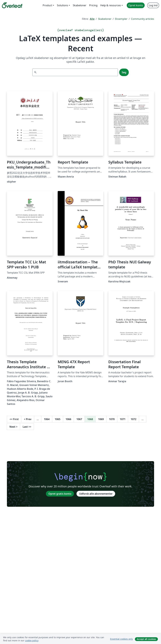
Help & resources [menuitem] (111, 5)
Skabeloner (105, 19)
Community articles (143, 19)
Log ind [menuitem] (153, 5)
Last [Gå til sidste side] (27, 427)
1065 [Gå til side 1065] (58, 419)
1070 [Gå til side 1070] (112, 419)
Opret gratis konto (60, 494)
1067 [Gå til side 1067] (79, 419)
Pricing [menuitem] (93, 5)
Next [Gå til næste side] (13, 427)
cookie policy (32, 640)
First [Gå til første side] (14, 419)
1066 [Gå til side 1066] (68, 419)
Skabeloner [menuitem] (80, 5)
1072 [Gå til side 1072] (133, 419)
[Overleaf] (12, 5)
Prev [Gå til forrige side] (28, 419)
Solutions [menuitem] (62, 5)
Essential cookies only (121, 639)
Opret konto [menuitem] (136, 5)
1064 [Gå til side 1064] (47, 419)
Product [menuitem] (47, 5)
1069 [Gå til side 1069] (101, 419)
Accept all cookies (146, 639)
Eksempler (121, 19)
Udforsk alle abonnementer (96, 494)
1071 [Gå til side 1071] (123, 419)
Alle (92, 19)
